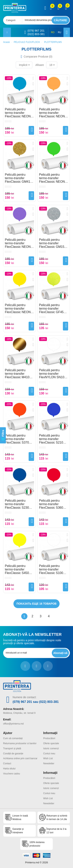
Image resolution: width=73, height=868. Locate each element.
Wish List (48, 758)
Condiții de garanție (13, 754)
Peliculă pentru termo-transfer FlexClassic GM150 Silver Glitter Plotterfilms (53, 243)
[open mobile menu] (7, 32)
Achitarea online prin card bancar (20, 758)
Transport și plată (12, 748)
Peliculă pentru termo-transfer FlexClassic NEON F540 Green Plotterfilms (52, 178)
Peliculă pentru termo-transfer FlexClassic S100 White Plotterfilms (51, 570)
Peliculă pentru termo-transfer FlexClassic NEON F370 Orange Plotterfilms (52, 113)
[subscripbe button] (60, 653)
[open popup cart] (66, 8)
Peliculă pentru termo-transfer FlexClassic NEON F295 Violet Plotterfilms (18, 243)
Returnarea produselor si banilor (20, 743)
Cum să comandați (13, 738)
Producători (49, 738)
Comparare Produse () (38, 57)
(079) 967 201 (36, 31)
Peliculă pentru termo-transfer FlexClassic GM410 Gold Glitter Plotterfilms (18, 178)
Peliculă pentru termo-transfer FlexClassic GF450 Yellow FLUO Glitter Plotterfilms (53, 309)
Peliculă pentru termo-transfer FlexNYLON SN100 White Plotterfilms (53, 374)
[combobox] (14, 20)
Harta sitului (9, 769)
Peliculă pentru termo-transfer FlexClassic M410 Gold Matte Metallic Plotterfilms (18, 374)
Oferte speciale (51, 743)
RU (59, 32)
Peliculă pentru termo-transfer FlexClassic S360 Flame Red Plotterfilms (51, 504)
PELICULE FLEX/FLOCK (27, 42)
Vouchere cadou (12, 774)
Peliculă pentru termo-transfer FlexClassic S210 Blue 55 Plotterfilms (53, 439)
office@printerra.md (13, 724)
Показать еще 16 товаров (36, 604)
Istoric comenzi (51, 748)
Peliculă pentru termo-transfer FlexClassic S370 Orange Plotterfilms (18, 439)
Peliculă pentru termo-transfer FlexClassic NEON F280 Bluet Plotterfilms (18, 113)
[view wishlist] (58, 8)
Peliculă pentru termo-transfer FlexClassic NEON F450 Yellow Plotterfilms (18, 309)
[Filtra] (3, 435)
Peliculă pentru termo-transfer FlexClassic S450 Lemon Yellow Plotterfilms (17, 570)
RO (53, 32)
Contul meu (49, 754)
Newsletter (49, 763)
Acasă (6, 42)
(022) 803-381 (36, 34)
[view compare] (51, 8)
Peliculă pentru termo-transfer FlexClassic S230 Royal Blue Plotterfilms (17, 504)
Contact (7, 763)
